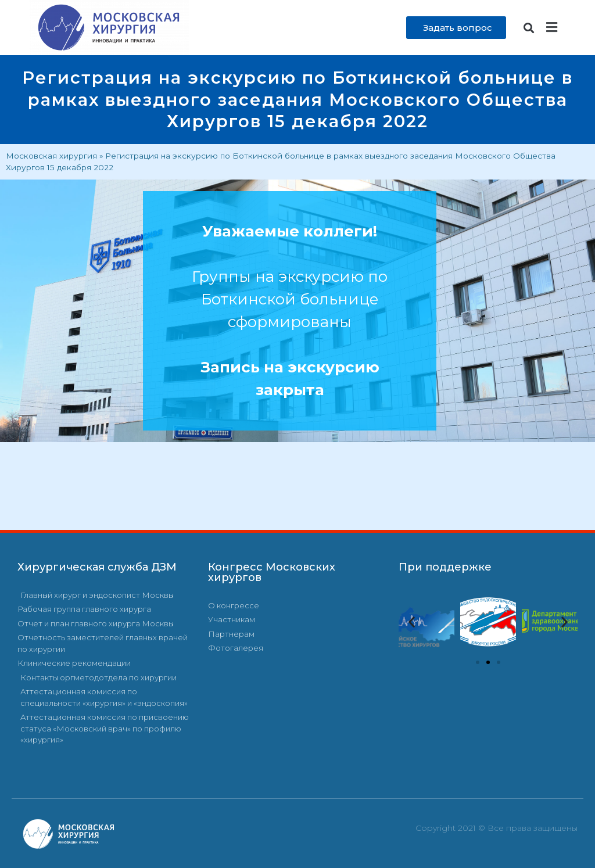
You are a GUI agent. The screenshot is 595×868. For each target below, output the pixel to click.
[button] (529, 28)
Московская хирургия (51, 156)
